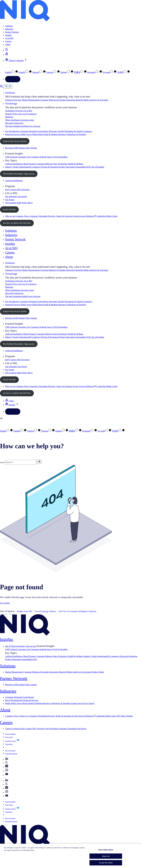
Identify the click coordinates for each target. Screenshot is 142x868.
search (2, 462)
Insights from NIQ (25, 611)
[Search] (21, 462)
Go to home (5, 603)
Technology (11, 103)
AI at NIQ (9, 38)
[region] (71, 856)
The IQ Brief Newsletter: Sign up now (19, 174)
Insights (8, 35)
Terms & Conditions (10, 734)
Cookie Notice (9, 744)
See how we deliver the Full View (17, 223)
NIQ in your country (10, 751)
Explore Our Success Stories (15, 141)
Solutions (9, 26)
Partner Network (12, 32)
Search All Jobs (9, 209)
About (8, 44)
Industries (9, 29)
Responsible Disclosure (11, 754)
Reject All (106, 856)
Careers (8, 41)
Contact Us (13, 79)
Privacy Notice (9, 737)
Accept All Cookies (106, 863)
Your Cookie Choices (106, 850)
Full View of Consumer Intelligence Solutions (77, 611)
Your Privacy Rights (11, 741)
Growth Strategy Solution (45, 611)
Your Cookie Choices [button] (14, 747)
